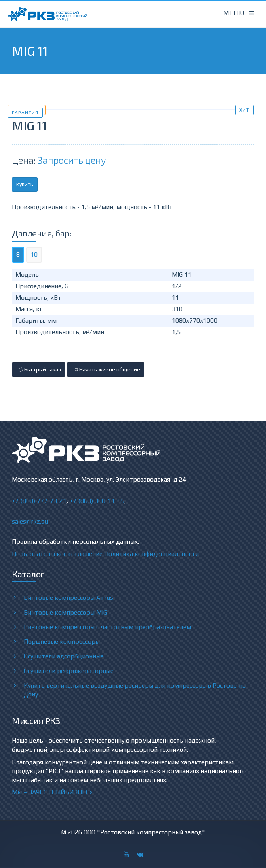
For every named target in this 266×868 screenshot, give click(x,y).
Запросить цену (72, 160)
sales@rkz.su (30, 521)
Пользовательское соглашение (57, 554)
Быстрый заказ (39, 369)
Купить (25, 184)
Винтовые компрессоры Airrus (68, 598)
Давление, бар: (42, 233)
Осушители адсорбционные (64, 656)
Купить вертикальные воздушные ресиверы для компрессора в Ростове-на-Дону (136, 690)
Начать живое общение (106, 369)
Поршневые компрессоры (62, 641)
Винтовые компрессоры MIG (66, 612)
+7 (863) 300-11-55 (97, 501)
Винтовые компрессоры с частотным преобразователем (107, 627)
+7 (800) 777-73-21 (39, 501)
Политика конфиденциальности (151, 554)
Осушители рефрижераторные (69, 671)
